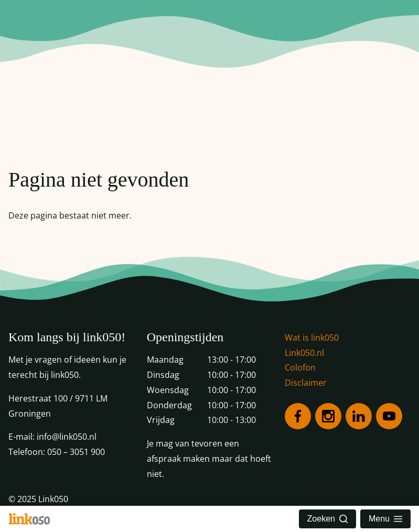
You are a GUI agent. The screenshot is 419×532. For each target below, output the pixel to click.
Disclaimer (306, 383)
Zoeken (327, 519)
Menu (385, 519)
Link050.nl (304, 353)
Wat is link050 (312, 338)
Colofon (300, 367)
